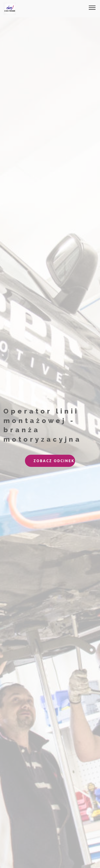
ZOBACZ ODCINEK (54, 461)
